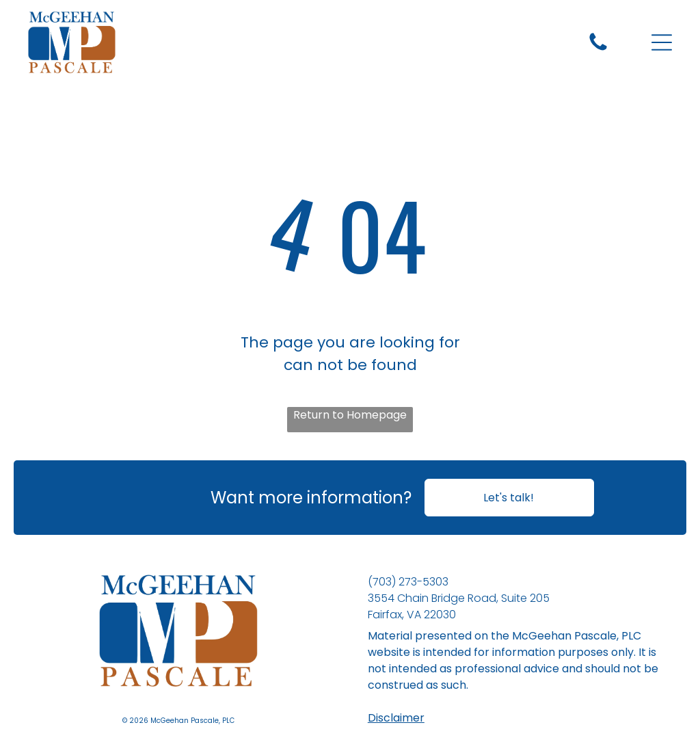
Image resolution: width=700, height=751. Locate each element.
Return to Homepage (350, 415)
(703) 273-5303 (408, 582)
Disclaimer (396, 718)
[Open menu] (662, 42)
